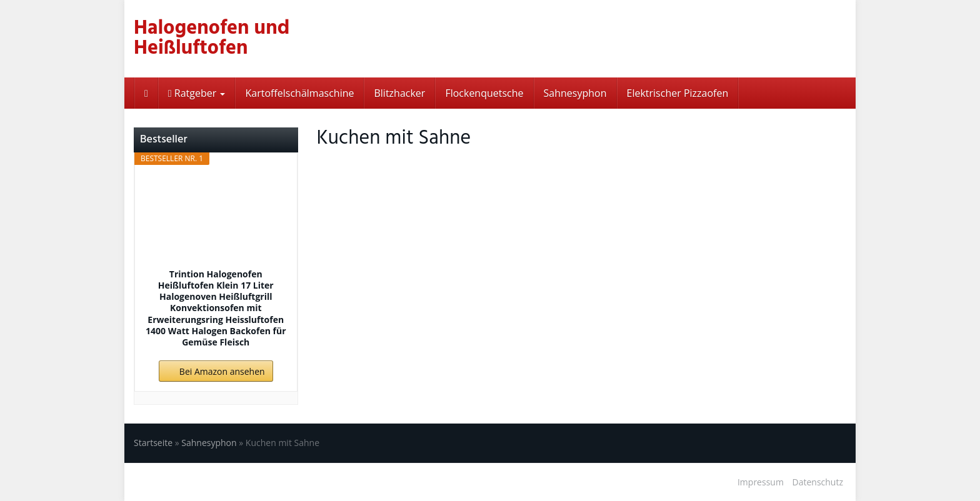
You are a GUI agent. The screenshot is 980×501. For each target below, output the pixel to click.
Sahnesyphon (575, 93)
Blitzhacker (399, 93)
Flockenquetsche (484, 93)
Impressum (761, 482)
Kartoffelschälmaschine (299, 93)
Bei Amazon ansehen (222, 371)
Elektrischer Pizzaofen (678, 93)
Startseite (153, 443)
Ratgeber (197, 93)
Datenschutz (818, 482)
